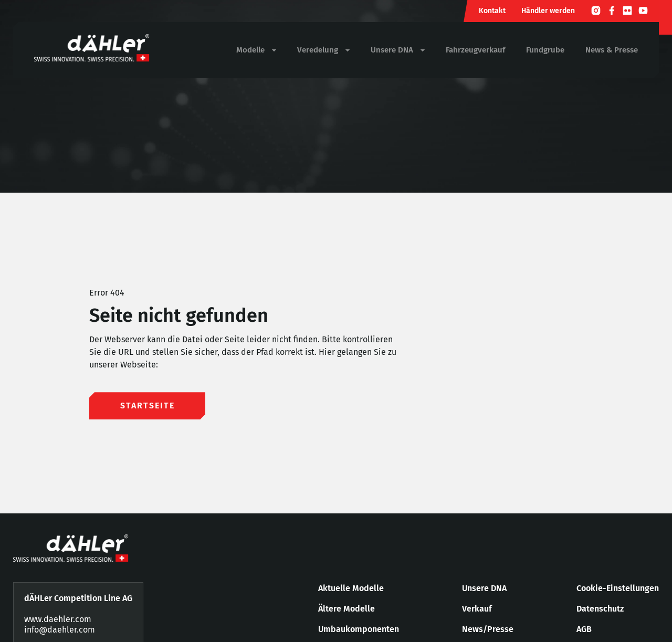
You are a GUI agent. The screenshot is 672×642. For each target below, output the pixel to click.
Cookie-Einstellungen (618, 588)
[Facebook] (612, 12)
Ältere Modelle (346, 609)
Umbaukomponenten (359, 629)
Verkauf (477, 609)
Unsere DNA (398, 50)
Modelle (256, 50)
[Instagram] (596, 12)
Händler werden (548, 11)
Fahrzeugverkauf (475, 50)
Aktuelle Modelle (351, 588)
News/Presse (488, 629)
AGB (584, 629)
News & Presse (612, 50)
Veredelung (323, 50)
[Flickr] (627, 12)
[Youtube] (643, 12)
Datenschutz (600, 609)
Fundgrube (545, 50)
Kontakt (492, 11)
